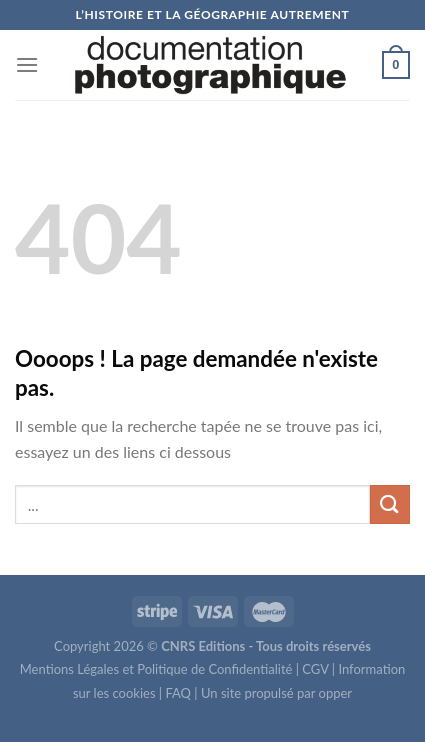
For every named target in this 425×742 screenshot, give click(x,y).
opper (336, 693)
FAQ (178, 693)
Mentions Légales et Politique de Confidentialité (156, 669)
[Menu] (27, 64)
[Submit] (390, 504)
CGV (315, 669)
